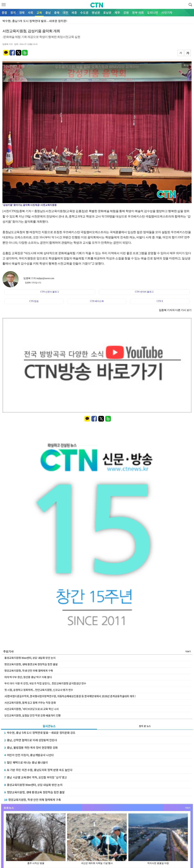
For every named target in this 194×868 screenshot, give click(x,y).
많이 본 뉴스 (145, 726)
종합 (4, 12)
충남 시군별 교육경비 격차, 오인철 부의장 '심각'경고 (35, 777)
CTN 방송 (34, 301)
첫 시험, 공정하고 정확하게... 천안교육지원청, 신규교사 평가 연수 (39, 690)
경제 (22, 12)
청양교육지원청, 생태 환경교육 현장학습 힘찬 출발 (31, 664)
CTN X (160, 301)
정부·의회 (138, 12)
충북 (57, 12)
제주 (117, 12)
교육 (39, 12)
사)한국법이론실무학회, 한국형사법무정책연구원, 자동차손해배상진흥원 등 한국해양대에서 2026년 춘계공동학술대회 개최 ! (70, 696)
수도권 (84, 12)
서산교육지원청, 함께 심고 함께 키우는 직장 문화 (30, 703)
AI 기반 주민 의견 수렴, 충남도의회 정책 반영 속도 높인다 (38, 770)
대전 (65, 12)
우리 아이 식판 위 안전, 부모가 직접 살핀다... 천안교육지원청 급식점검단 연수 (45, 683)
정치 (13, 12)
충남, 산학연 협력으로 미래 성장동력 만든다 (31, 740)
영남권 (96, 12)
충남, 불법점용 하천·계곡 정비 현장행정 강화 (31, 747)
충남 (48, 12)
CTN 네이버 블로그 (144, 292)
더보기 (188, 651)
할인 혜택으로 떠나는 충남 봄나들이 (26, 762)
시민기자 (167, 12)
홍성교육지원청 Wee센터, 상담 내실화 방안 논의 (30, 658)
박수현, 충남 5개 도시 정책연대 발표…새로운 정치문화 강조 (40, 733)
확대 (186, 65)
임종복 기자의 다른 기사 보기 (175, 310)
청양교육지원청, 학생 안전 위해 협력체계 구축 (29, 671)
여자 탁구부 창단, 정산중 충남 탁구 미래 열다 (28, 677)
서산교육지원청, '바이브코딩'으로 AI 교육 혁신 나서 (32, 709)
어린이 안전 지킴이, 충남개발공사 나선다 (29, 755)
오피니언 (153, 12)
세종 (74, 12)
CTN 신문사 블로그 (50, 292)
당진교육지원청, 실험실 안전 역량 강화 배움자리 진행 (32, 715)
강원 (126, 12)
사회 (31, 12)
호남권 (107, 12)
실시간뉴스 (49, 726)
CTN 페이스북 (97, 301)
